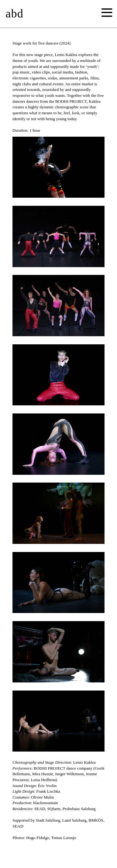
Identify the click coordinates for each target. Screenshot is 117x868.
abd (15, 14)
